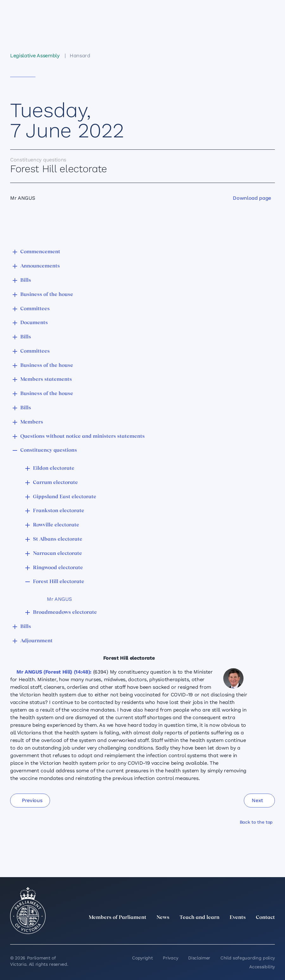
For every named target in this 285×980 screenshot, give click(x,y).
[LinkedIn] (215, 932)
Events (238, 918)
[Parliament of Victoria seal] (28, 911)
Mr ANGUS (59, 599)
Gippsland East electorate (65, 497)
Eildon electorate (54, 468)
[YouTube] (257, 932)
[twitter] (201, 932)
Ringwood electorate (58, 568)
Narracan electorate (57, 554)
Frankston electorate (59, 511)
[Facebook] (243, 932)
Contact (265, 918)
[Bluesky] (271, 932)
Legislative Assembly (35, 56)
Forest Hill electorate (59, 582)
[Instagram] (229, 932)
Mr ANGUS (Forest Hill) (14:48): (54, 672)
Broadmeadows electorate (65, 612)
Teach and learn (199, 918)
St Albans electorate (58, 539)
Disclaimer (199, 958)
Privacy (170, 958)
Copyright (142, 958)
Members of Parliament (117, 918)
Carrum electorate (55, 483)
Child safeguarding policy (248, 958)
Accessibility (262, 967)
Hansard (80, 56)
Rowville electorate (56, 525)
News (163, 918)
